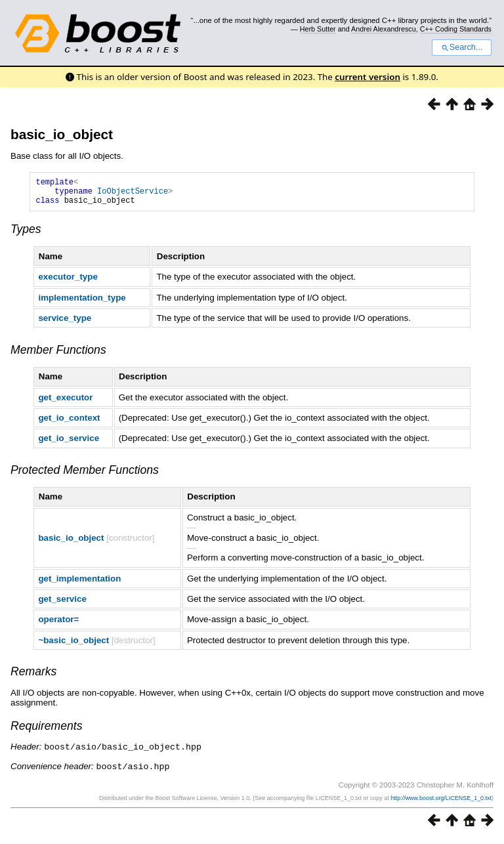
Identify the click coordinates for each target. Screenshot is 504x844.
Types (26, 235)
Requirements (47, 732)
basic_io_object (62, 134)
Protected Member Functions (85, 476)
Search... (462, 47)
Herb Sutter (318, 29)
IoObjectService (133, 195)
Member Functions (58, 356)
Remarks (33, 677)
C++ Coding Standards (456, 29)
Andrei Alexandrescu (384, 29)
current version (367, 77)
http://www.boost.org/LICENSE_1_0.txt (441, 803)
